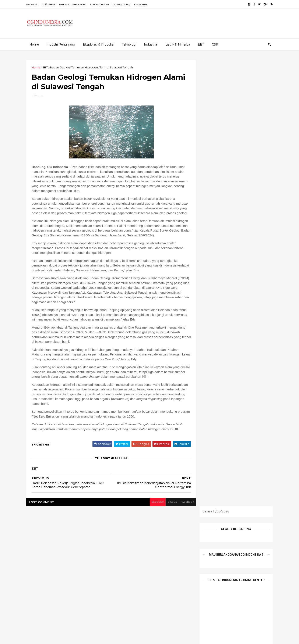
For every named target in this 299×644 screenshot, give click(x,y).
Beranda (35, 4)
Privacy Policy (125, 4)
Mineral (176, 559)
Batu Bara (141, 545)
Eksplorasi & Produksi (98, 44)
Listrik (160, 559)
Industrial (151, 44)
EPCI (129, 552)
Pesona (143, 567)
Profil (159, 567)
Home (34, 44)
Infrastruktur (141, 559)
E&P (171, 545)
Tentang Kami (123, 581)
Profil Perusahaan (126, 574)
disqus (165, 517)
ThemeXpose (52, 638)
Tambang (152, 574)
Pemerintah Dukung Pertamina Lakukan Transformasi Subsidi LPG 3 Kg (75, 548)
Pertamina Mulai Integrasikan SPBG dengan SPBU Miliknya (75, 597)
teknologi (172, 574)
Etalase (145, 552)
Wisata (144, 581)
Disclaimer (144, 4)
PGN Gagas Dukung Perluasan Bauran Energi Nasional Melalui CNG (75, 580)
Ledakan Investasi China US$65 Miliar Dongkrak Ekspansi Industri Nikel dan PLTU (76, 565)
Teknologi (129, 44)
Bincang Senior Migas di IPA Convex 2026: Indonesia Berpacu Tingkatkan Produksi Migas (76, 616)
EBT (201, 44)
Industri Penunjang (61, 44)
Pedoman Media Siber (76, 4)
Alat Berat (121, 545)
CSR (215, 44)
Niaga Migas (122, 567)
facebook (181, 517)
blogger (150, 517)
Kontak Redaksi (103, 4)
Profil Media (51, 4)
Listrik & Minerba (177, 44)
